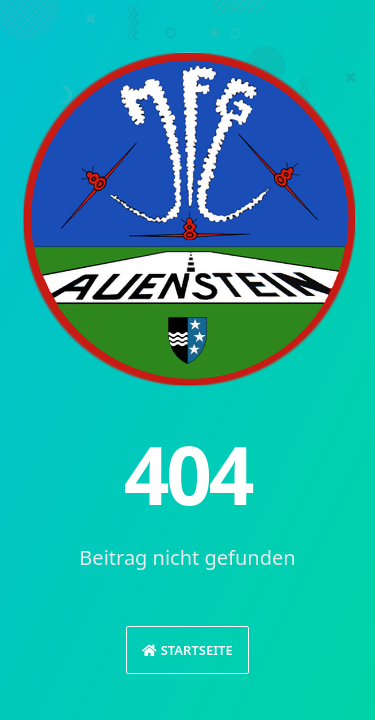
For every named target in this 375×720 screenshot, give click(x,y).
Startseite (187, 650)
